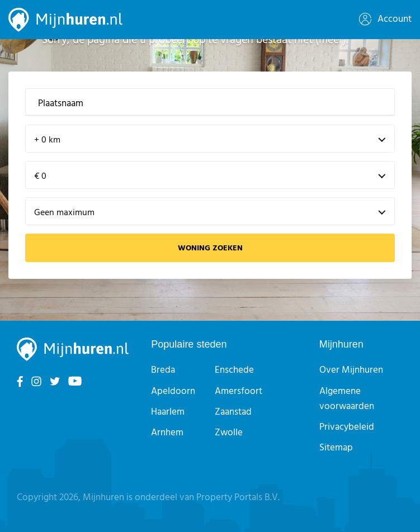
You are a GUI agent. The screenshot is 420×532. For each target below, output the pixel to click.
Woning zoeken (210, 248)
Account (385, 19)
